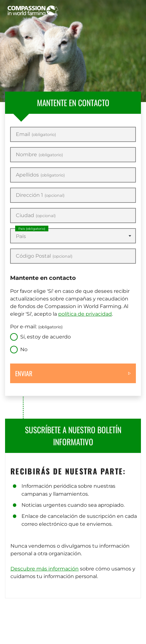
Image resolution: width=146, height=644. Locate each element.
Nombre (39, 155)
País (32, 229)
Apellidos (40, 175)
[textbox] (73, 236)
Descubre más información (45, 569)
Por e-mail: (36, 327)
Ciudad (36, 216)
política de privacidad (85, 314)
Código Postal (44, 256)
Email (36, 134)
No (24, 349)
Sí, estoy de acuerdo (46, 337)
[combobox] (73, 236)
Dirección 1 (40, 195)
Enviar (24, 373)
